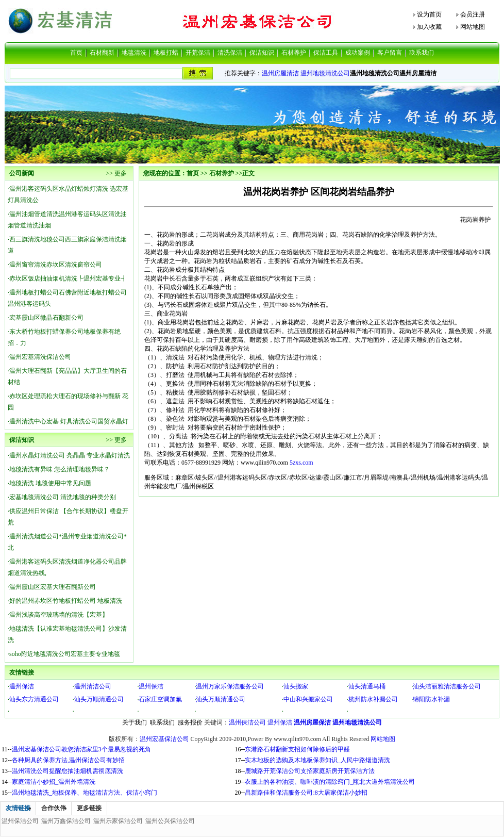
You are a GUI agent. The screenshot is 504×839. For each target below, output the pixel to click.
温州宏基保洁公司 (164, 739)
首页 (76, 53)
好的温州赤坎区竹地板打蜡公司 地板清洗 (66, 601)
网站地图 (473, 27)
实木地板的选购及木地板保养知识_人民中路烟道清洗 (317, 760)
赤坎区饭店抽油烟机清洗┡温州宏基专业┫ (68, 278)
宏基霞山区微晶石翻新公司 (46, 318)
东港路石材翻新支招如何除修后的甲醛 (297, 749)
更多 (121, 173)
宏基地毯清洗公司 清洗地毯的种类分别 (63, 497)
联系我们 (422, 53)
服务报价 (190, 722)
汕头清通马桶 (367, 686)
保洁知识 (262, 53)
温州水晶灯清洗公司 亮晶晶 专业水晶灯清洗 (70, 455)
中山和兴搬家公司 (308, 699)
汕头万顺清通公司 (99, 699)
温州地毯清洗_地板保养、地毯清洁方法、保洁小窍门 (85, 793)
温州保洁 (22, 686)
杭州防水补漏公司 (373, 699)
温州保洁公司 (247, 722)
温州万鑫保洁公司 (66, 821)
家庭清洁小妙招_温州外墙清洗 (54, 782)
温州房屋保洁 (312, 722)
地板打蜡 (166, 53)
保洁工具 (326, 53)
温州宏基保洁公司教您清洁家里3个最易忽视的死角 (81, 749)
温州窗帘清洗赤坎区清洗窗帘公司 (56, 265)
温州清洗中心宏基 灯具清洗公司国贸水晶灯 (69, 421)
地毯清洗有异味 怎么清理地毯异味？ (60, 469)
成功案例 (358, 53)
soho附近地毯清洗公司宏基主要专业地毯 (65, 654)
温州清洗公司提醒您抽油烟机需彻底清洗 (68, 771)
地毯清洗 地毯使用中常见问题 (50, 483)
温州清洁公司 (93, 686)
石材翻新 (102, 53)
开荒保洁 (198, 53)
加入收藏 (429, 27)
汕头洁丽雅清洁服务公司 (447, 686)
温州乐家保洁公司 (118, 821)
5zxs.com (301, 463)
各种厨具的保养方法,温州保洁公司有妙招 (68, 760)
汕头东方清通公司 (34, 699)
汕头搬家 (296, 686)
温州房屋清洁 (280, 73)
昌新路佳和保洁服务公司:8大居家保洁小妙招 (306, 793)
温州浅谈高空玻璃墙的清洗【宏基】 (59, 615)
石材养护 (294, 53)
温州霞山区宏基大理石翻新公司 (53, 587)
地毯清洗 (134, 53)
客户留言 (390, 53)
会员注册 (473, 14)
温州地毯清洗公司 (325, 73)
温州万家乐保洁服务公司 (230, 686)
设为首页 (429, 14)
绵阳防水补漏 (431, 699)
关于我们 (135, 722)
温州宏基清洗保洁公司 (40, 357)
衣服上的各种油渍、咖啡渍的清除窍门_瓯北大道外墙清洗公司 (330, 782)
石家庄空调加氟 (160, 699)
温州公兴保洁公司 (170, 821)
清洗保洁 (230, 53)
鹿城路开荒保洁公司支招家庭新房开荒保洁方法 (310, 771)
